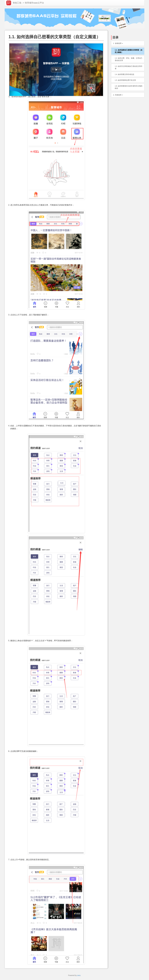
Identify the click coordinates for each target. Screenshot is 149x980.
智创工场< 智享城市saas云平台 (25, 3)
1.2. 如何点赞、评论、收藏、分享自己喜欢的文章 (129, 59)
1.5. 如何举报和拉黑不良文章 (125, 80)
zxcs (79, 975)
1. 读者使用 (118, 43)
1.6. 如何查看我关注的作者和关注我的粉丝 (129, 87)
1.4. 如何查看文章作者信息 (124, 74)
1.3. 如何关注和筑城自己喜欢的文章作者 (129, 67)
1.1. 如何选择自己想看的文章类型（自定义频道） (129, 51)
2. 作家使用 (118, 95)
